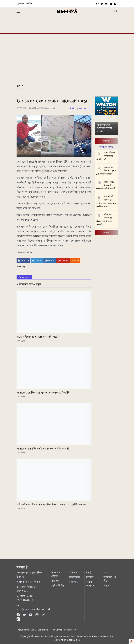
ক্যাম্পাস (56, 581)
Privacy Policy (70, 630)
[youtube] (106, 4)
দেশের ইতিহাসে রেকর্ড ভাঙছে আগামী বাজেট (38, 337)
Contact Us (43, 630)
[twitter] (102, 4)
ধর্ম (105, 572)
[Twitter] (25, 615)
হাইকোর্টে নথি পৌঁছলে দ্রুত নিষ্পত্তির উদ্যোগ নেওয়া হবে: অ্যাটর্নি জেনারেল (52, 504)
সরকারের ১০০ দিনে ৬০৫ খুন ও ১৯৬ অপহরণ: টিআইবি (43, 393)
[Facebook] (19, 615)
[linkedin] (18, 619)
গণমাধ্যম (73, 582)
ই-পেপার (21, 4)
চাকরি (89, 572)
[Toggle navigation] (116, 11)
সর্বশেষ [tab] (106, 141)
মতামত (90, 577)
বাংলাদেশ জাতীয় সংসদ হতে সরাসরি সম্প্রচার (104, 128)
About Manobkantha (27, 630)
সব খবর (106, 232)
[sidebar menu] (18, 11)
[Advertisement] (67, 24)
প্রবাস (20, 86)
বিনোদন (73, 572)
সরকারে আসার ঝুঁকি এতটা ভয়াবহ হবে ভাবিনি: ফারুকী (43, 449)
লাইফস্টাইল (58, 586)
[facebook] (97, 4)
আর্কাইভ (29, 4)
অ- (85, 108)
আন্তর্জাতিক (74, 577)
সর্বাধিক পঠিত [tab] (106, 147)
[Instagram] (37, 615)
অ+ (80, 108)
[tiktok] (44, 615)
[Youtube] (31, 615)
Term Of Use (56, 630)
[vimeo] (111, 4)
